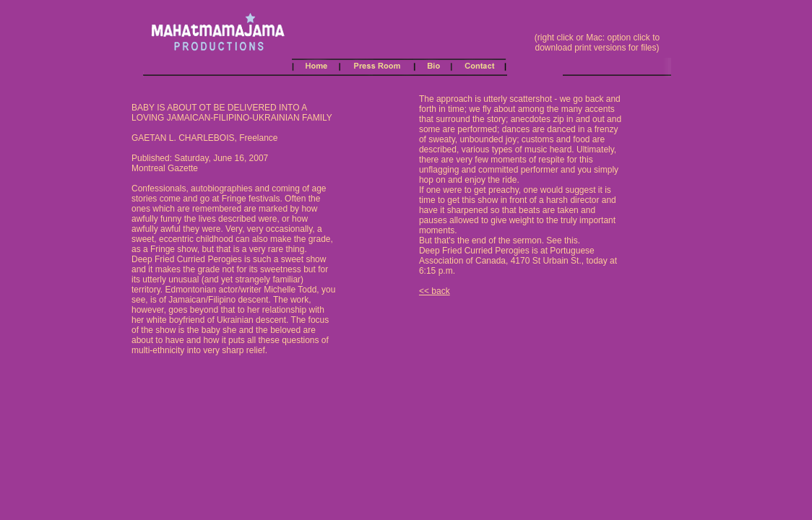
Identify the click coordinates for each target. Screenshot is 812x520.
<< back (435, 291)
